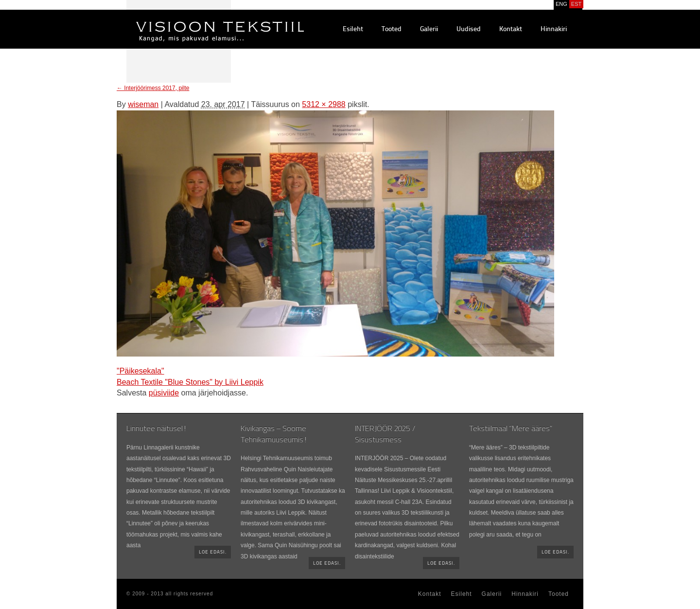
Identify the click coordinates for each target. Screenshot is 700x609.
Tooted (392, 29)
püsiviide (164, 393)
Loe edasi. (213, 552)
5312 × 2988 (324, 104)
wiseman (143, 104)
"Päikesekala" (140, 371)
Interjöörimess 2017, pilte (153, 88)
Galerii (429, 29)
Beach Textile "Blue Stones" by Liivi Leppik (190, 382)
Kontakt (511, 29)
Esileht (353, 29)
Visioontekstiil (198, 20)
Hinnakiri (554, 29)
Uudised (469, 29)
